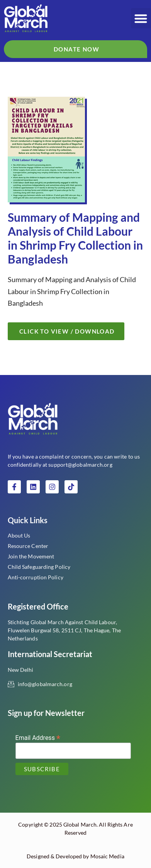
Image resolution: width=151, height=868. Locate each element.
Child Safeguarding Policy (39, 567)
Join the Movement (31, 556)
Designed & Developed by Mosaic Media (75, 856)
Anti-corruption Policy (36, 577)
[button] (141, 18)
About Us (19, 535)
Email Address (38, 737)
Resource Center (28, 546)
